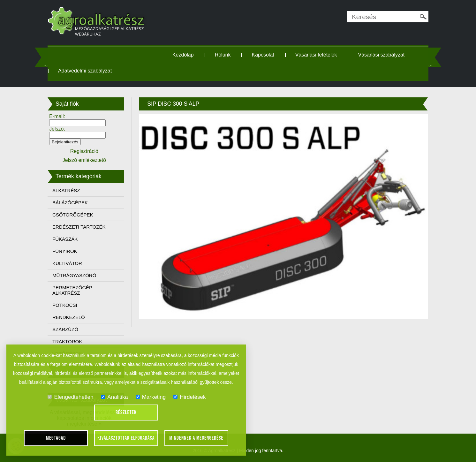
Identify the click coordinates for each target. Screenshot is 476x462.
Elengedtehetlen (70, 397)
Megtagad (56, 438)
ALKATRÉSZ (66, 190)
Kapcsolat (263, 55)
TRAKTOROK (67, 341)
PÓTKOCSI (65, 305)
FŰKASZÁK (65, 239)
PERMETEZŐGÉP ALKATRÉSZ (72, 290)
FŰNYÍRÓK (65, 251)
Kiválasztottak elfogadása (126, 438)
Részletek (126, 413)
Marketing (151, 397)
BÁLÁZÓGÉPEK (70, 203)
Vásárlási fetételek (316, 55)
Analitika (114, 397)
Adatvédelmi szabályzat (85, 71)
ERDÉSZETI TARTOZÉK (79, 227)
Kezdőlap (183, 55)
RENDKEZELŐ (69, 317)
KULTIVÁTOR (67, 263)
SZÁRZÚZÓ (65, 329)
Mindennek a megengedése (196, 438)
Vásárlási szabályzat (381, 55)
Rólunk (223, 55)
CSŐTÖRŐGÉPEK (73, 215)
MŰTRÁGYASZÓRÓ (74, 275)
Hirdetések (189, 397)
